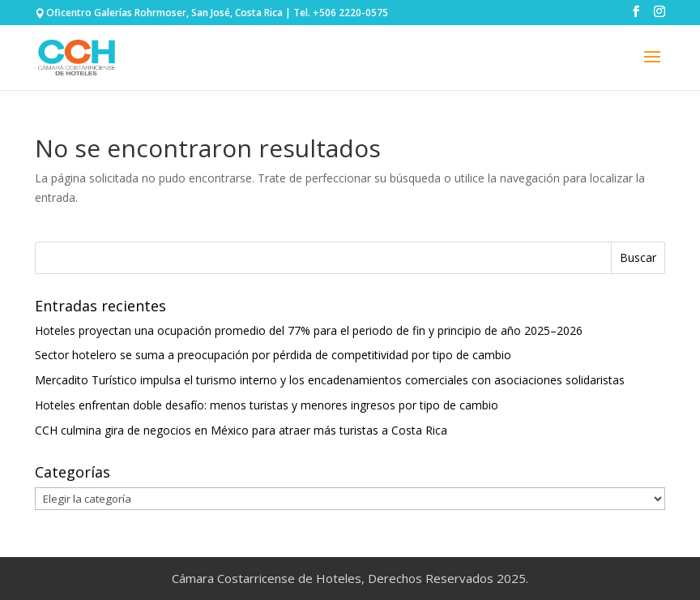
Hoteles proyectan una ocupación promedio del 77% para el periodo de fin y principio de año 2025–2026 (309, 330)
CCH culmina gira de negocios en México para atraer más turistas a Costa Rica (241, 430)
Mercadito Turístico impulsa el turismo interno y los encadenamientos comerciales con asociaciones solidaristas (330, 380)
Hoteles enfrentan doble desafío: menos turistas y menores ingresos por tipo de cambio (267, 405)
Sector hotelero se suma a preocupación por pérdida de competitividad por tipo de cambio (273, 355)
